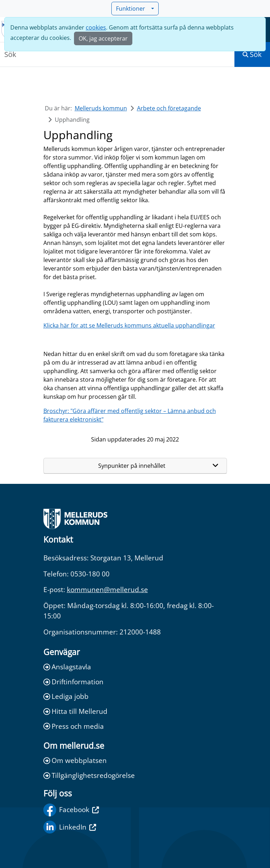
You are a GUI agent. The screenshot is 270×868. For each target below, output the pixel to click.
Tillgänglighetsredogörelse (89, 775)
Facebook (71, 810)
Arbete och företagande (169, 108)
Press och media (74, 726)
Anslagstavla (67, 667)
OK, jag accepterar (103, 38)
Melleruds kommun (101, 108)
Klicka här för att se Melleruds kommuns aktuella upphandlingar (129, 325)
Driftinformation (73, 682)
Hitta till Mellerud (75, 711)
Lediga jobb (66, 696)
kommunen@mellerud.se (107, 589)
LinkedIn (70, 827)
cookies (96, 27)
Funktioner (133, 9)
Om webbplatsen (75, 760)
